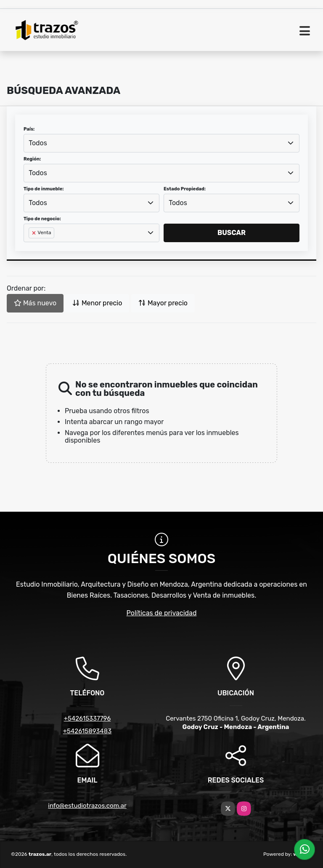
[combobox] (161, 143)
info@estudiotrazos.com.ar (87, 806)
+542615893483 (87, 731)
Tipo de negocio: (42, 219)
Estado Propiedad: (185, 189)
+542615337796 (87, 718)
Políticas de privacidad (162, 613)
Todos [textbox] (38, 143)
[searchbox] (31, 246)
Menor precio (97, 303)
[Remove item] (34, 233)
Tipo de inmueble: (44, 189)
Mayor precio (163, 303)
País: (29, 129)
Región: (32, 159)
